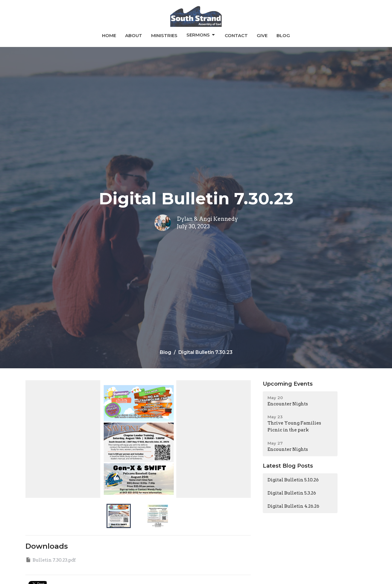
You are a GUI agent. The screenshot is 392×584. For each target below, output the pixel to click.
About (134, 35)
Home (109, 35)
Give (262, 35)
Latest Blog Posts (288, 466)
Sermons (201, 35)
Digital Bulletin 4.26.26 (293, 506)
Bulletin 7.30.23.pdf (51, 560)
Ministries (164, 35)
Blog (283, 35)
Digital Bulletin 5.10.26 (293, 480)
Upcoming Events (288, 384)
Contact (236, 35)
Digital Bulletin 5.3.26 (292, 493)
